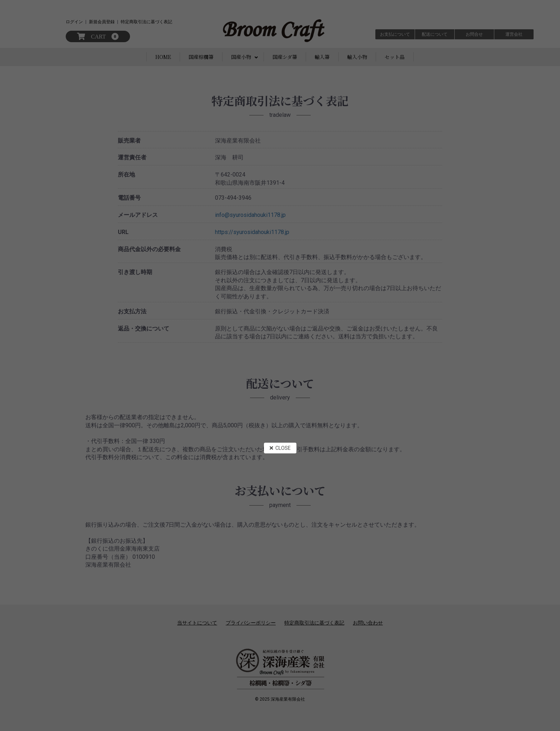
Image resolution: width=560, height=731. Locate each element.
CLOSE (280, 448)
